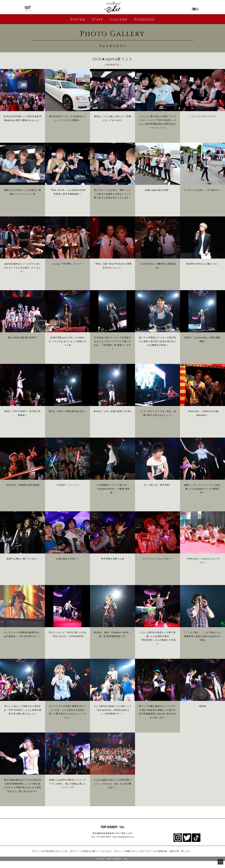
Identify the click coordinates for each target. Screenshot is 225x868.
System (78, 19)
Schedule (144, 19)
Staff (98, 19)
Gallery (119, 19)
